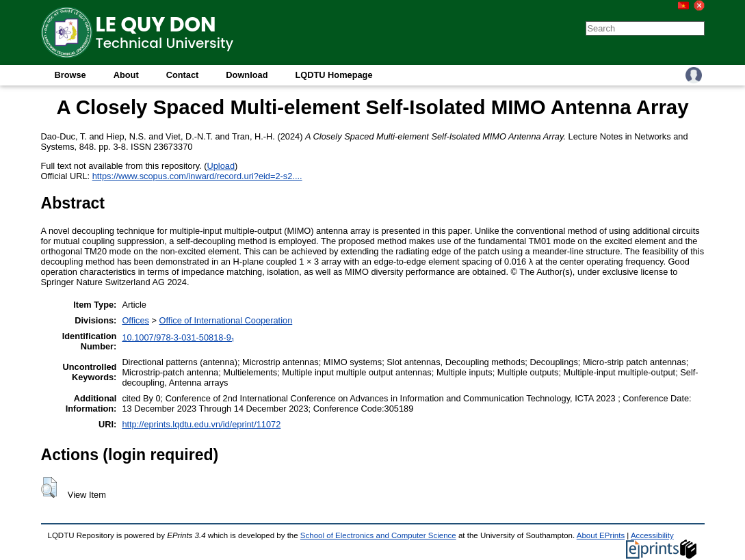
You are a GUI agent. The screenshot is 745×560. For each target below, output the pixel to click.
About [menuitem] (126, 75)
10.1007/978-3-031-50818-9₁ (178, 337)
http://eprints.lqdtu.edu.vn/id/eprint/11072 (201, 424)
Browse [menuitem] (70, 75)
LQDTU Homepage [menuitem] (334, 75)
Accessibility (652, 535)
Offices (135, 320)
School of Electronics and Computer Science (378, 535)
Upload (221, 166)
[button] (49, 488)
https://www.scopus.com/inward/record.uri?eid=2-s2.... (197, 176)
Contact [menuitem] (183, 75)
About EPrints (601, 535)
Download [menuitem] (247, 75)
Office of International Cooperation (226, 320)
